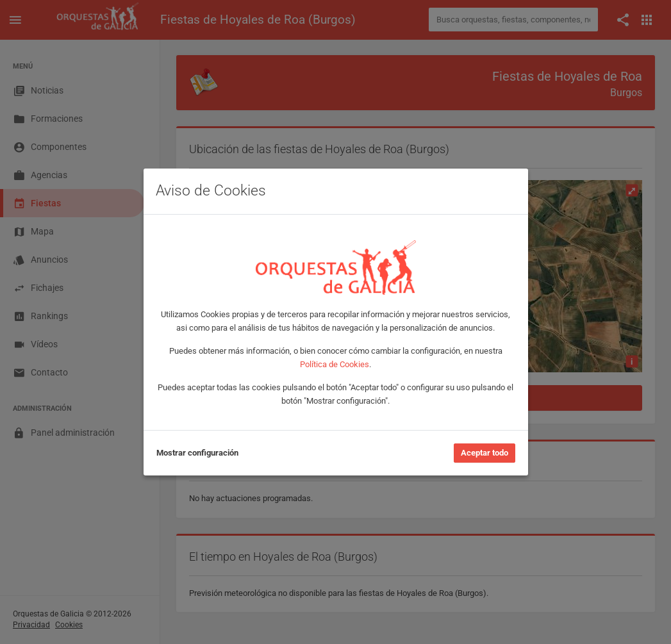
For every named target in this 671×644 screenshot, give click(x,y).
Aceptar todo (485, 453)
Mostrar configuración (197, 453)
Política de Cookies (335, 364)
